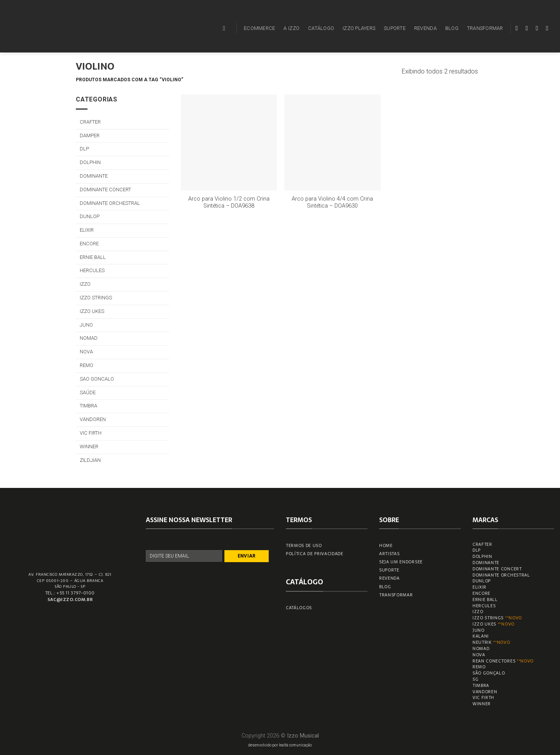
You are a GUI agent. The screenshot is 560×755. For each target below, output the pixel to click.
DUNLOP (90, 216)
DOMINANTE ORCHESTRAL (110, 203)
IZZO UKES (92, 311)
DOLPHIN (90, 162)
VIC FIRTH (91, 433)
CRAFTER (90, 122)
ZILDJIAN (90, 460)
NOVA (86, 352)
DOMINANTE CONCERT (105, 190)
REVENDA (425, 28)
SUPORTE (395, 28)
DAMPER (90, 135)
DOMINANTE (94, 176)
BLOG (452, 28)
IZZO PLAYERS (359, 28)
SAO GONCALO (97, 379)
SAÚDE (88, 392)
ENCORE (89, 244)
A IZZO (291, 28)
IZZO (85, 284)
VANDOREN (93, 419)
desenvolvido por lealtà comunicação (280, 745)
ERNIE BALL (93, 257)
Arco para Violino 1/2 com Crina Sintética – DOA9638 (229, 203)
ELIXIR (87, 230)
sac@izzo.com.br (70, 599)
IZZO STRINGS (96, 298)
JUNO (86, 325)
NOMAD (89, 338)
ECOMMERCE (259, 28)
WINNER (89, 447)
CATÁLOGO (321, 28)
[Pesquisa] (226, 28)
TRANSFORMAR (485, 28)
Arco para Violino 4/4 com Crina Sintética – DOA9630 (332, 203)
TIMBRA (88, 406)
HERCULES (92, 270)
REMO (87, 365)
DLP (84, 149)
